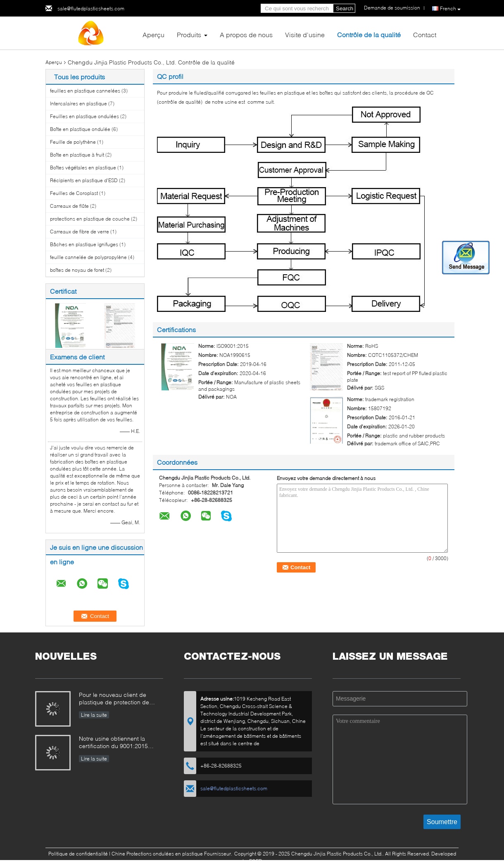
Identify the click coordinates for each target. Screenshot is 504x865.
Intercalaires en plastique (78, 103)
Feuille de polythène (73, 142)
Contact (425, 34)
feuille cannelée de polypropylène (88, 257)
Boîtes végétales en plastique (83, 168)
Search (345, 8)
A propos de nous (246, 34)
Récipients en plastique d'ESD (84, 180)
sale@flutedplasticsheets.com (91, 8)
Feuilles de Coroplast (74, 193)
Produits (189, 34)
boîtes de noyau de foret (77, 270)
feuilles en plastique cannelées (85, 91)
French (450, 9)
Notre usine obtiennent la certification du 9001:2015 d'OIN (113, 743)
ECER (256, 861)
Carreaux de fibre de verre (80, 232)
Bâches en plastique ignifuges (84, 244)
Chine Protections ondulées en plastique (157, 854)
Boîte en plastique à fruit (77, 155)
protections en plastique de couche (90, 219)
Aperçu (153, 34)
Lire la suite (94, 715)
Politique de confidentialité (78, 854)
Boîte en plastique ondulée (80, 129)
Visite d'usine (305, 34)
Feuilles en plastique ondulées (84, 116)
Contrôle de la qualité (369, 34)
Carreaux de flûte (69, 206)
